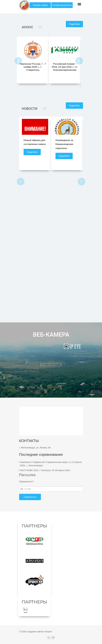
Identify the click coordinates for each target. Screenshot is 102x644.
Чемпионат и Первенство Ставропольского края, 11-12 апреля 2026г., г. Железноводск (51, 464)
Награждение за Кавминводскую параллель (65, 144)
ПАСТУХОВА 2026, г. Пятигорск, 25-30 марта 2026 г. (45, 470)
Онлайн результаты (62, 5)
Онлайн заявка (40, 5)
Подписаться (30, 497)
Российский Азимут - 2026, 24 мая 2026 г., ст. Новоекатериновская (65, 67)
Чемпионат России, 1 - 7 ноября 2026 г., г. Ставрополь (33, 67)
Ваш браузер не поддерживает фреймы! (51, 365)
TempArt (48, 632)
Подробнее (74, 24)
